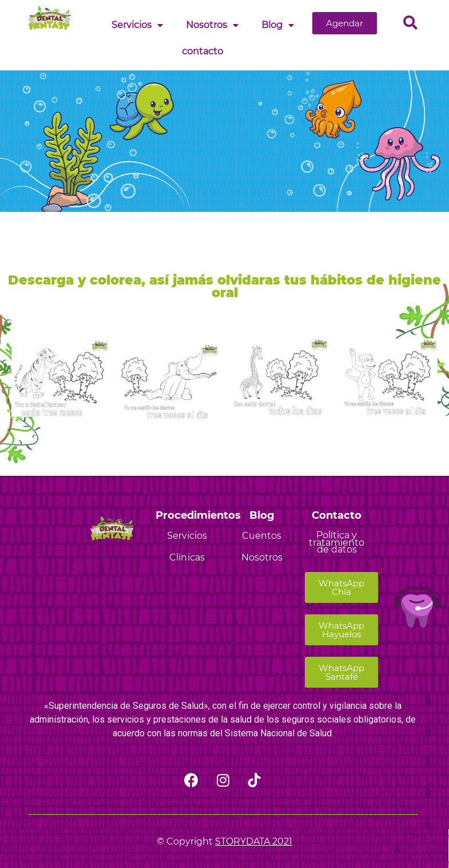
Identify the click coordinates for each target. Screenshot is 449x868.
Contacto (337, 515)
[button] (345, 23)
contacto (202, 51)
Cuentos (262, 536)
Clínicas (187, 557)
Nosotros (212, 25)
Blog (278, 25)
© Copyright (224, 841)
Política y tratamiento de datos (337, 542)
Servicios (137, 25)
